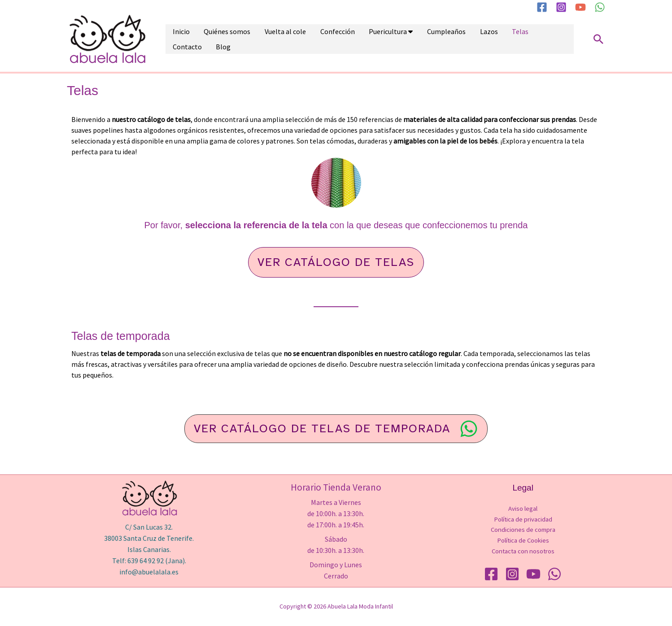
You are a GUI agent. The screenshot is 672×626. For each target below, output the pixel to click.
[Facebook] (542, 7)
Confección (319, 39)
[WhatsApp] (600, 7)
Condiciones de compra (523, 530)
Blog (544, 39)
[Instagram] (561, 7)
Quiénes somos (219, 39)
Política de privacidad (523, 519)
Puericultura (364, 39)
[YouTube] (580, 7)
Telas (481, 39)
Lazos (455, 39)
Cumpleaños (418, 39)
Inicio (179, 39)
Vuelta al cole (272, 39)
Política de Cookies (523, 541)
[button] (598, 39)
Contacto (513, 39)
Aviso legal (523, 508)
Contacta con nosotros (523, 551)
